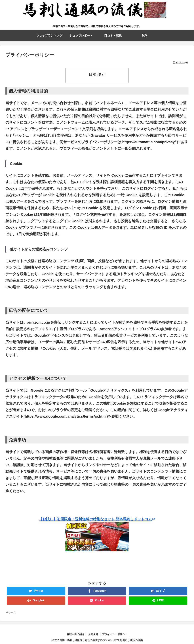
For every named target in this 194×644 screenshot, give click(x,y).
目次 (92, 74)
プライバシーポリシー (115, 634)
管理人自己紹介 (75, 634)
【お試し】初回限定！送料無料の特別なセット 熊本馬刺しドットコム (97, 519)
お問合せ (93, 634)
